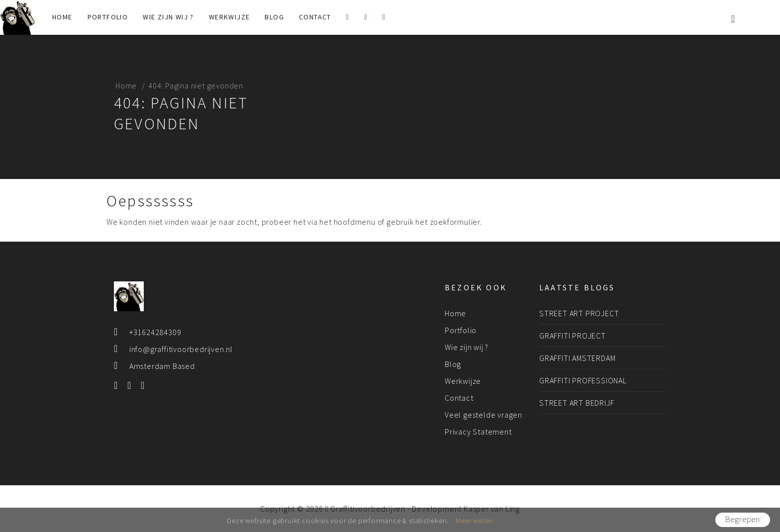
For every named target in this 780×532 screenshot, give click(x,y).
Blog (274, 17)
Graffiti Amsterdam (577, 358)
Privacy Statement (478, 432)
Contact (315, 17)
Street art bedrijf (577, 403)
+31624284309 (155, 332)
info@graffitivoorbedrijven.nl (181, 349)
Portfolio (108, 17)
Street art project (579, 313)
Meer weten (474, 520)
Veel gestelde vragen (484, 415)
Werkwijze (230, 17)
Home (62, 17)
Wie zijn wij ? (168, 17)
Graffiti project (573, 336)
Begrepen (743, 519)
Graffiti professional (583, 380)
